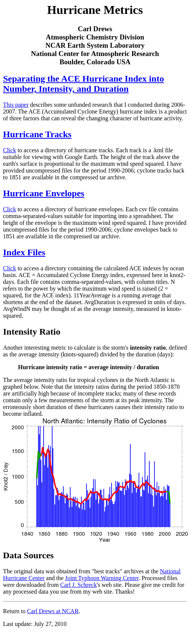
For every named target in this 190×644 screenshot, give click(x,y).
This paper (16, 105)
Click (10, 150)
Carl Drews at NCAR (53, 611)
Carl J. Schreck (78, 585)
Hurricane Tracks (37, 134)
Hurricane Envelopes (44, 193)
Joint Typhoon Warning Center (102, 578)
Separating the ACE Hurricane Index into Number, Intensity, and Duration (84, 84)
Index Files (24, 252)
